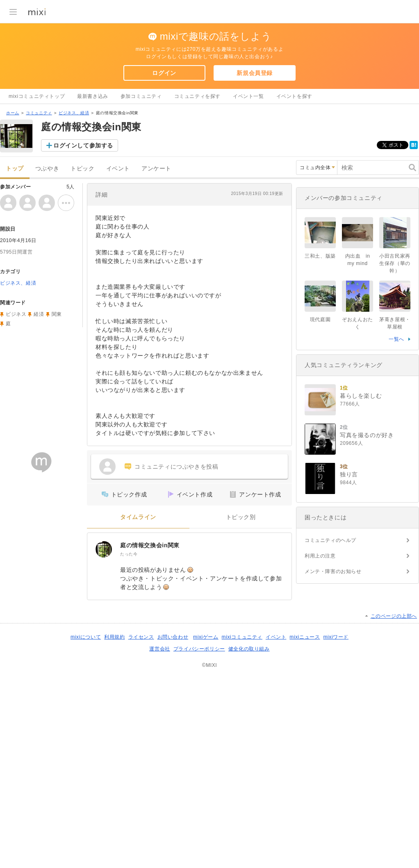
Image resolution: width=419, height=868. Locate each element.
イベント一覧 (248, 96)
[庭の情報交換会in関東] (104, 549)
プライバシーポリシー (199, 649)
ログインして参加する (83, 145)
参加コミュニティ (141, 96)
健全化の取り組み (249, 649)
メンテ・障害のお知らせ (333, 571)
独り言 (349, 474)
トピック (82, 169)
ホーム (13, 113)
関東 (57, 314)
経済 (39, 314)
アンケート (156, 169)
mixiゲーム (206, 637)
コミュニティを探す (197, 96)
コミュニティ (39, 113)
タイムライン (138, 517)
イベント (118, 169)
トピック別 (241, 517)
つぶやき (47, 169)
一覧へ (396, 339)
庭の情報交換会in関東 (150, 545)
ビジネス (16, 314)
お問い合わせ (173, 637)
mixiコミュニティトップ (37, 96)
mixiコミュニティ (242, 637)
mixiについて (86, 637)
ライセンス (141, 637)
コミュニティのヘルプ (330, 540)
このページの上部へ (394, 616)
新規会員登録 (255, 73)
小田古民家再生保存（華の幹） (395, 263)
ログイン (164, 73)
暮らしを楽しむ (361, 396)
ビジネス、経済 (74, 113)
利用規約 (114, 637)
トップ (15, 169)
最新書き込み (93, 96)
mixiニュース (305, 637)
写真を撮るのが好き (367, 435)
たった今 (129, 554)
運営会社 (159, 649)
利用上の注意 (320, 556)
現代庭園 (320, 320)
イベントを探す (294, 96)
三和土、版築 (320, 256)
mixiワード (336, 637)
